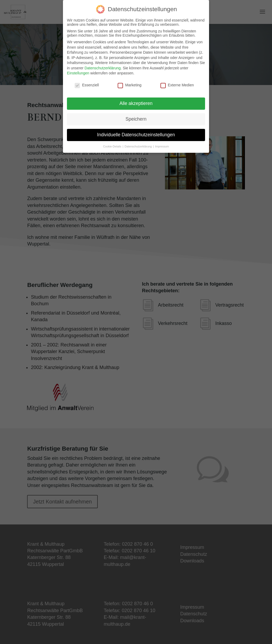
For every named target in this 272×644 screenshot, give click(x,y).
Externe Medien (177, 85)
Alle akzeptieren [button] (136, 103)
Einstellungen (78, 73)
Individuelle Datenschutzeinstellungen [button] (136, 135)
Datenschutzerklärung (103, 68)
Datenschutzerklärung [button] (139, 146)
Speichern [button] (136, 119)
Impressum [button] (162, 146)
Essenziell (87, 85)
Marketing (129, 85)
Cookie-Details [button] (112, 146)
